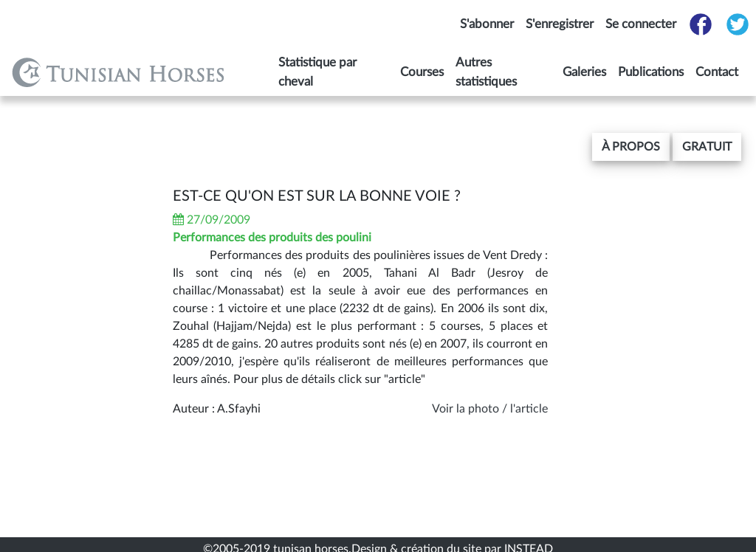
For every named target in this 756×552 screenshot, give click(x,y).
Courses (422, 72)
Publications (651, 72)
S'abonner (487, 24)
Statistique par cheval (317, 72)
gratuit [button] (707, 147)
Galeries (584, 72)
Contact (717, 72)
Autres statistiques (486, 72)
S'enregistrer (560, 24)
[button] (631, 147)
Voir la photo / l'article (490, 409)
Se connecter (641, 24)
